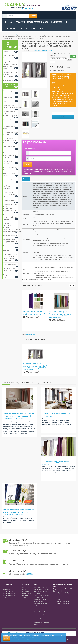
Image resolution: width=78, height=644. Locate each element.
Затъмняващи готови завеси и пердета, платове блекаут (10, 74)
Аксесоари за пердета (10, 246)
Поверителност (7, 590)
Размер (53, 56)
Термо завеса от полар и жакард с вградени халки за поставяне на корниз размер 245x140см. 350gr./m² (35, 313)
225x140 (58, 59)
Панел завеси (57, 22)
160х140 (53, 59)
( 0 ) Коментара (36, 50)
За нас (4, 588)
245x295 (53, 62)
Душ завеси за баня (10, 265)
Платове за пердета (10, 201)
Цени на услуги (26, 588)
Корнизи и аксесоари (34, 28)
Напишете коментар (47, 50)
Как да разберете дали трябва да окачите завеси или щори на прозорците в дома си (18, 512)
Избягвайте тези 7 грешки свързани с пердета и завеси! (42, 614)
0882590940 (31, 574)
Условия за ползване (9, 592)
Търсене (33, 16)
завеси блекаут (30, 334)
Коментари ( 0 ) (37, 179)
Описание (26, 179)
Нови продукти (8, 81)
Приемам (6, 638)
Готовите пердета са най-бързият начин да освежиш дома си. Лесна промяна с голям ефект (19, 416)
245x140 (69, 59)
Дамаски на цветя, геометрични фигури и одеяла (10, 217)
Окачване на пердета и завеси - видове (57, 463)
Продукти (6, 52)
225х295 (64, 59)
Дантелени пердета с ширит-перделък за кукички (10, 155)
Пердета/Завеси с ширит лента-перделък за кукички (10, 114)
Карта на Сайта (26, 594)
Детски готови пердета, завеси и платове (9, 194)
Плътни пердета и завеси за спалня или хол (10, 141)
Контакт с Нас (26, 590)
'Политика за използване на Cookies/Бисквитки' (16, 635)
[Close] (64, 636)
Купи (63, 117)
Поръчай (28, 164)
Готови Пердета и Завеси (38, 22)
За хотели (6, 250)
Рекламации (25, 592)
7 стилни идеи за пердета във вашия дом (56, 415)
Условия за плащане (8, 594)
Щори (68, 22)
